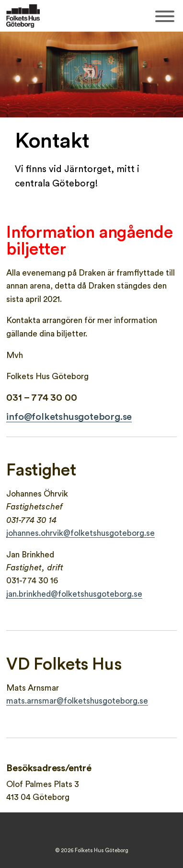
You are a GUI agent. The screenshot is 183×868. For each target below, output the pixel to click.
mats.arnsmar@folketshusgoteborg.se (77, 701)
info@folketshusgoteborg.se (69, 417)
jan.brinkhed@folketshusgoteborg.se (74, 594)
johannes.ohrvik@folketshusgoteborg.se (80, 533)
